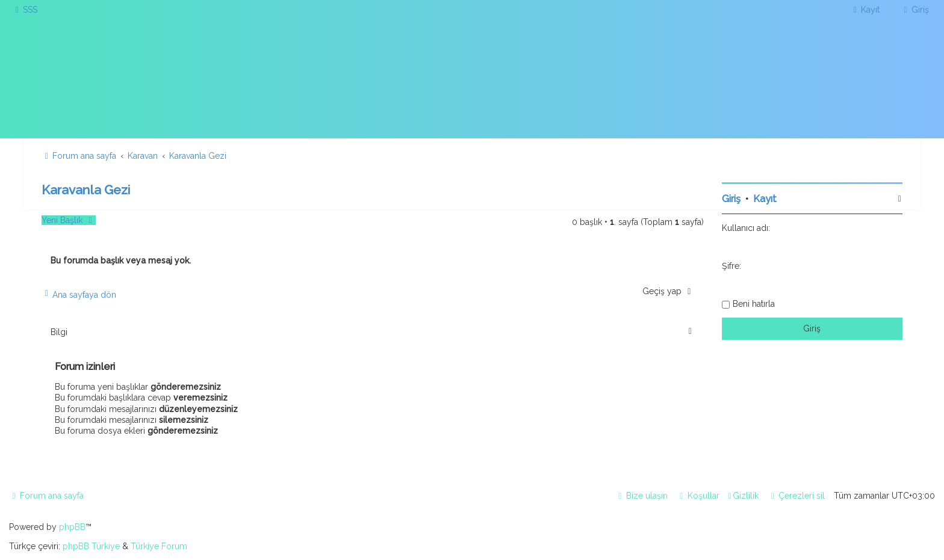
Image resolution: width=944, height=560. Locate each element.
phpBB (72, 527)
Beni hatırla (754, 304)
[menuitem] (25, 10)
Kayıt (765, 199)
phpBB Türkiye (91, 546)
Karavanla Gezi (86, 190)
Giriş (731, 199)
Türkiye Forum (159, 546)
